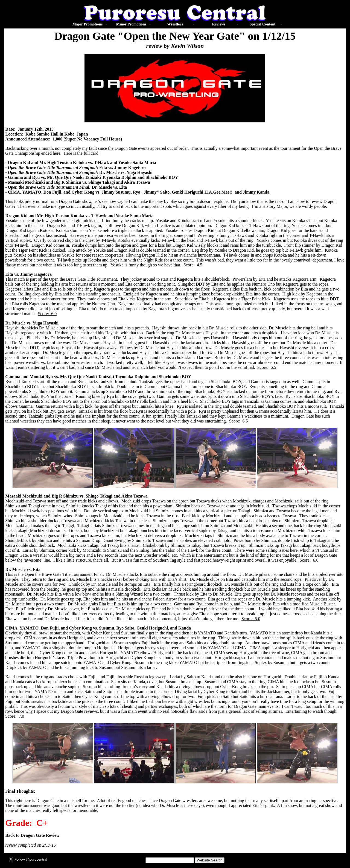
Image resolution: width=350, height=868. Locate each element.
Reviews (219, 24)
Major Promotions (87, 24)
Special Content (263, 24)
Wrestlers (175, 24)
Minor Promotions (131, 24)
